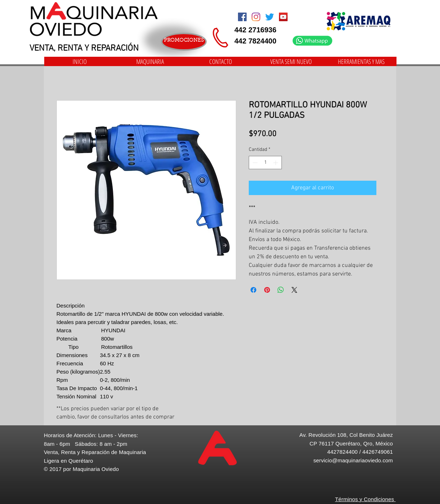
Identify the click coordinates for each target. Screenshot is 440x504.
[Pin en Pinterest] (267, 290)
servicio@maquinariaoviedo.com (353, 460)
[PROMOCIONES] (184, 42)
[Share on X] (294, 290)
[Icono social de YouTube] (283, 17)
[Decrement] (254, 163)
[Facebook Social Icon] (242, 17)
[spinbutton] (265, 163)
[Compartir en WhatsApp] (281, 290)
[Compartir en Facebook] (253, 290)
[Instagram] (256, 17)
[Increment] (276, 163)
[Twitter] (270, 17)
